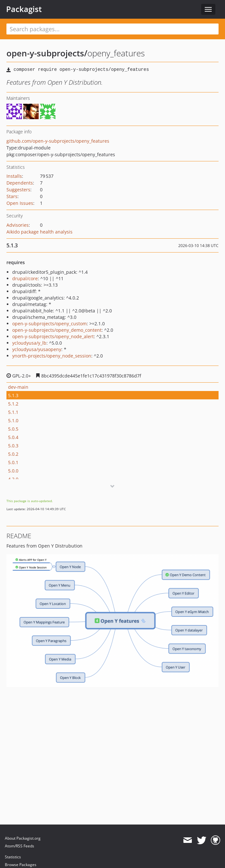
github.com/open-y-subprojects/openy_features (58, 141)
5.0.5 (13, 429)
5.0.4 (13, 437)
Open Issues (20, 203)
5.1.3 (13, 395)
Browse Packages (21, 865)
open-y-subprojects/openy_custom (49, 324)
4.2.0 (13, 479)
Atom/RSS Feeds (20, 846)
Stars (12, 196)
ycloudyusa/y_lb (29, 343)
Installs (14, 176)
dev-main (18, 387)
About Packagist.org (23, 838)
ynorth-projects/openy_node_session (52, 356)
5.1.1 (13, 412)
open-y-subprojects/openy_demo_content (57, 330)
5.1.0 (13, 420)
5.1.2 (13, 404)
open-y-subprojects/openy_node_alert (53, 336)
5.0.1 (13, 462)
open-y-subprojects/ (47, 53)
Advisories (18, 225)
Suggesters (18, 190)
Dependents (20, 183)
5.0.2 (13, 454)
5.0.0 (13, 471)
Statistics (13, 857)
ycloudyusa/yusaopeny (37, 349)
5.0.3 (13, 446)
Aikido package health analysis (39, 232)
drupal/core (25, 278)
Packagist (24, 9)
